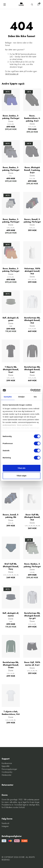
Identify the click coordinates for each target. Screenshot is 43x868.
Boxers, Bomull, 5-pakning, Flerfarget (32, 221)
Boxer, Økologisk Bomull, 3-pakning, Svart (32, 170)
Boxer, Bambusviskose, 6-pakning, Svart (32, 118)
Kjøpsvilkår (6, 766)
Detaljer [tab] (22, 397)
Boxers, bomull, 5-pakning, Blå (11, 516)
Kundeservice (7, 763)
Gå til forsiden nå (12, 74)
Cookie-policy (7, 772)
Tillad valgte (21, 476)
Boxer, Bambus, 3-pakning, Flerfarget (11, 169)
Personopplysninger (9, 769)
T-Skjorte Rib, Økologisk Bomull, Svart (11, 370)
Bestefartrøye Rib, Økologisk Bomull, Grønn (11, 665)
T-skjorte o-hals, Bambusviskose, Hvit (11, 713)
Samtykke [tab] (8, 397)
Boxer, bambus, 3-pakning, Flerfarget (11, 117)
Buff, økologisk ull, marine (11, 614)
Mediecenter (7, 775)
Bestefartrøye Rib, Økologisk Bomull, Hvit (32, 320)
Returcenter (8, 785)
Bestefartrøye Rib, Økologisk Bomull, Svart (32, 370)
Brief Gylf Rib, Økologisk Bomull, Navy (11, 567)
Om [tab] (35, 397)
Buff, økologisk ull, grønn (11, 319)
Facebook (6, 823)
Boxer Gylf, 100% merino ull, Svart (32, 664)
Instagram (5, 826)
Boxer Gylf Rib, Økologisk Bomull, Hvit (32, 517)
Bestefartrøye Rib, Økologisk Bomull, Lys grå (32, 616)
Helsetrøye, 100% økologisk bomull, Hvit (32, 271)
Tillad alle (21, 468)
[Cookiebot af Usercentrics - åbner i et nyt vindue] (31, 390)
